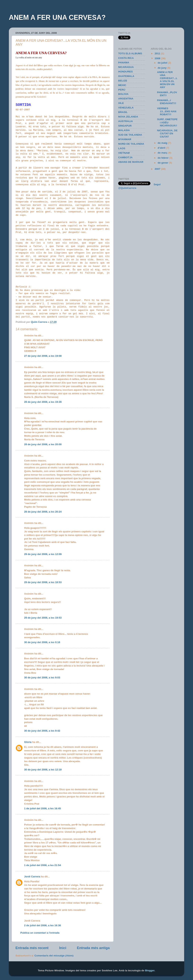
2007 (158, 169)
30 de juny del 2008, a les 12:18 (43, 770)
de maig (163, 143)
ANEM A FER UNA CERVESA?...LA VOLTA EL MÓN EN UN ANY (167, 80)
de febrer (164, 158)
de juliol (163, 63)
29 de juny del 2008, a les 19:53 (43, 618)
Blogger (150, 970)
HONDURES (125, 72)
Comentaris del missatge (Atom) (54, 956)
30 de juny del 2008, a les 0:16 (42, 642)
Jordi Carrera (32, 877)
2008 (158, 58)
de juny (163, 68)
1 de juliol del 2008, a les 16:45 (43, 808)
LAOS (122, 148)
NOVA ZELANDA (128, 117)
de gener (163, 163)
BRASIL (123, 112)
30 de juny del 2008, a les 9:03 (42, 678)
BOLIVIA (123, 94)
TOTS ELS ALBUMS (130, 53)
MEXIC (122, 85)
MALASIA (124, 130)
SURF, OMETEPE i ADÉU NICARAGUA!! (167, 122)
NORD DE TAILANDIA (131, 144)
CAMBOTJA (125, 157)
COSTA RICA (126, 58)
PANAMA (124, 63)
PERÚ (122, 90)
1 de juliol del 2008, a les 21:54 (43, 865)
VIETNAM (124, 153)
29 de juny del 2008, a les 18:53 (43, 582)
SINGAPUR (125, 126)
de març (163, 153)
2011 (158, 53)
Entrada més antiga (93, 948)
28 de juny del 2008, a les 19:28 (43, 402)
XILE (121, 103)
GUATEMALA (126, 76)
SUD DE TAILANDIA (130, 135)
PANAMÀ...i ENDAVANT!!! (167, 102)
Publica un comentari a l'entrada (40, 933)
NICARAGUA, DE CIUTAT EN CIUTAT (167, 133)
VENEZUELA (126, 108)
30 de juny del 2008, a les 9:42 (42, 731)
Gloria (28, 742)
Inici (63, 948)
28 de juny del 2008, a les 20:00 (43, 444)
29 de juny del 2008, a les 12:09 (43, 554)
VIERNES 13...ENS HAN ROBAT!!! (167, 111)
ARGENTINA (126, 99)
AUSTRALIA (126, 121)
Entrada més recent (32, 948)
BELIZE (123, 81)
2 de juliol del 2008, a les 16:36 (43, 925)
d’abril (162, 148)
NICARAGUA (126, 67)
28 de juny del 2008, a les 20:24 (43, 512)
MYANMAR (125, 139)
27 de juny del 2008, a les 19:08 (43, 356)
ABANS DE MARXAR (131, 162)
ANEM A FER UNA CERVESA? (57, 17)
